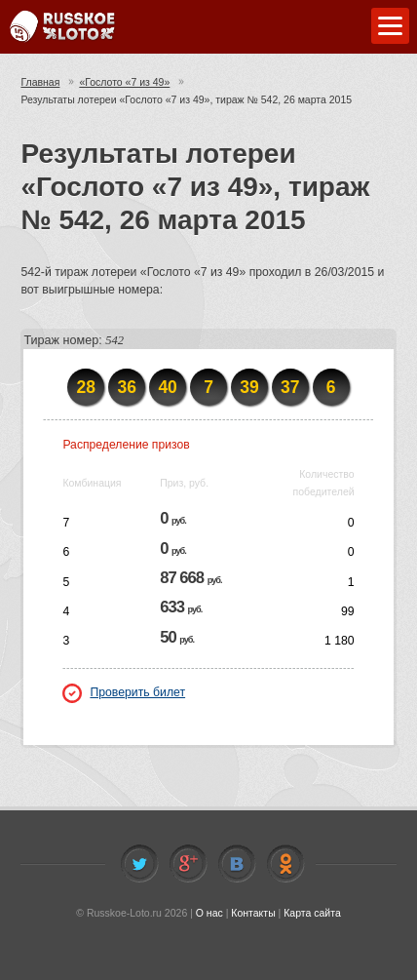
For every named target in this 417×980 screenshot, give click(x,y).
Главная (40, 82)
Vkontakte (237, 864)
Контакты (253, 913)
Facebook (188, 864)
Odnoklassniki (285, 864)
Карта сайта (312, 913)
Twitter (139, 864)
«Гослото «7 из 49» (124, 82)
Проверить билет (124, 692)
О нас (209, 913)
